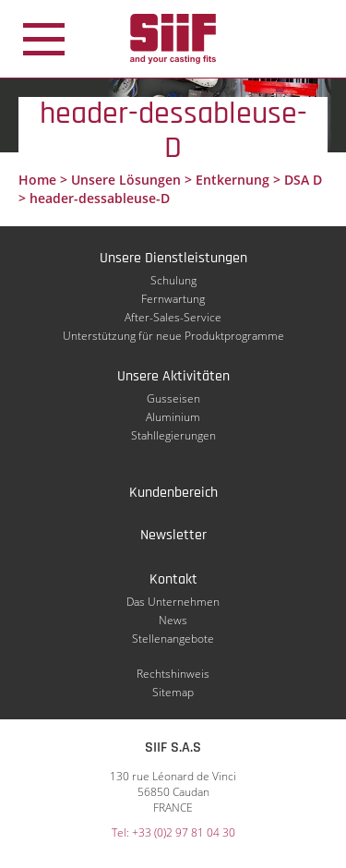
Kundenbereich (173, 493)
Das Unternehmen (173, 602)
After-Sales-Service (173, 317)
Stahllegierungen (173, 435)
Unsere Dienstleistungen (173, 258)
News (173, 620)
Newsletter (173, 535)
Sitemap (173, 692)
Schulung (173, 280)
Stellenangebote (173, 639)
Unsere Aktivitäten (173, 376)
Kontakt (173, 579)
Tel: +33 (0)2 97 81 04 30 (173, 832)
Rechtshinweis (173, 674)
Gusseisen (173, 398)
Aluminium (173, 417)
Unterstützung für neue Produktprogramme (173, 336)
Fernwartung (173, 299)
